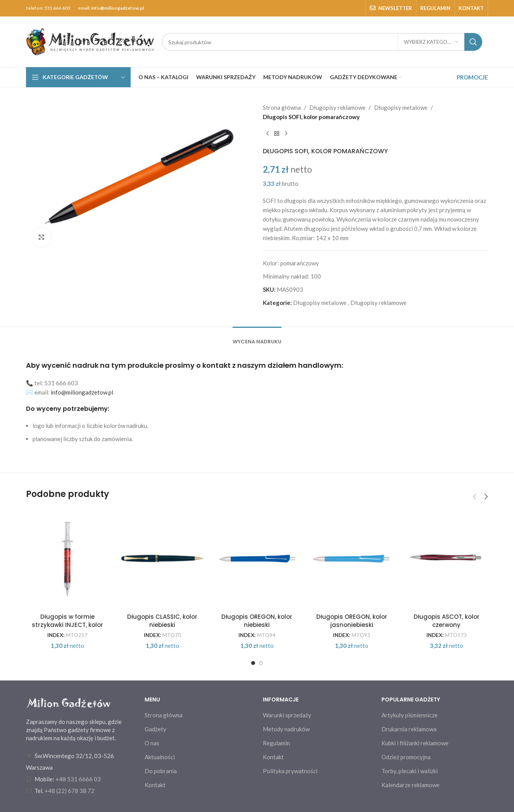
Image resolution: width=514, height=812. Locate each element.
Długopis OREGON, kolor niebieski (257, 621)
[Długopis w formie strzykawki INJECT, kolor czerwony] (67, 559)
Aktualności (160, 757)
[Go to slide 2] (261, 663)
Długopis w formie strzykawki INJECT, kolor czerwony (67, 625)
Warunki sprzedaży (287, 715)
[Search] (322, 42)
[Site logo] (90, 41)
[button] (474, 497)
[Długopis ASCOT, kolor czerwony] (447, 559)
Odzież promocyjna (406, 757)
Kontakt (155, 785)
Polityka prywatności (290, 771)
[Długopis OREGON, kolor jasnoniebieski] (352, 559)
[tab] (257, 338)
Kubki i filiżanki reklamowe (415, 743)
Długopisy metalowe (401, 107)
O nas (152, 743)
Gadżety (155, 729)
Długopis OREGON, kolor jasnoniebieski (352, 621)
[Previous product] (267, 134)
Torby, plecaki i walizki (410, 771)
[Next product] (286, 134)
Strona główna (282, 107)
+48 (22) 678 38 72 (70, 791)
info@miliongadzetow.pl (117, 8)
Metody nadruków (286, 729)
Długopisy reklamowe (337, 107)
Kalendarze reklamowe (411, 785)
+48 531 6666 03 (78, 779)
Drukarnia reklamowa (409, 729)
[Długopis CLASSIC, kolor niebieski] (162, 559)
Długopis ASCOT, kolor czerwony (447, 621)
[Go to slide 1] (253, 663)
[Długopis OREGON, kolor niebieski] (257, 559)
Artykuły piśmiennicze (410, 715)
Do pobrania (161, 771)
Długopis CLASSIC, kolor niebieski (162, 621)
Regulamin (276, 743)
